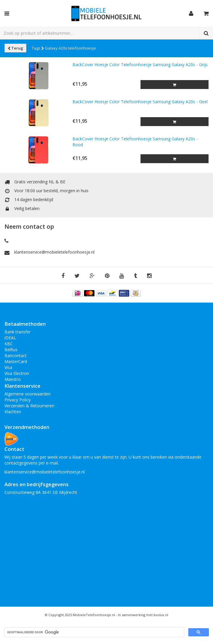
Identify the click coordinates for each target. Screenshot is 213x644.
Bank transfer (18, 332)
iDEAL (10, 338)
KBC (9, 344)
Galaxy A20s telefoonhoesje (70, 48)
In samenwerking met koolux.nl (143, 615)
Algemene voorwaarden (27, 394)
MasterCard (16, 361)
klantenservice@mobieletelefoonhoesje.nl (54, 252)
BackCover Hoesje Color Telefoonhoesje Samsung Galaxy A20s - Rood (135, 142)
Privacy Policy (18, 400)
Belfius (11, 350)
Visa (8, 367)
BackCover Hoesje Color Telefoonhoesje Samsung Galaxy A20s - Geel (140, 102)
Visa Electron (17, 373)
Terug (15, 48)
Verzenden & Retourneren (29, 406)
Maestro (13, 379)
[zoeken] (94, 632)
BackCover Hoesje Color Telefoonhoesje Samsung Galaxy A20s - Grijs (140, 65)
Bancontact (16, 356)
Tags (38, 48)
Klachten (13, 412)
